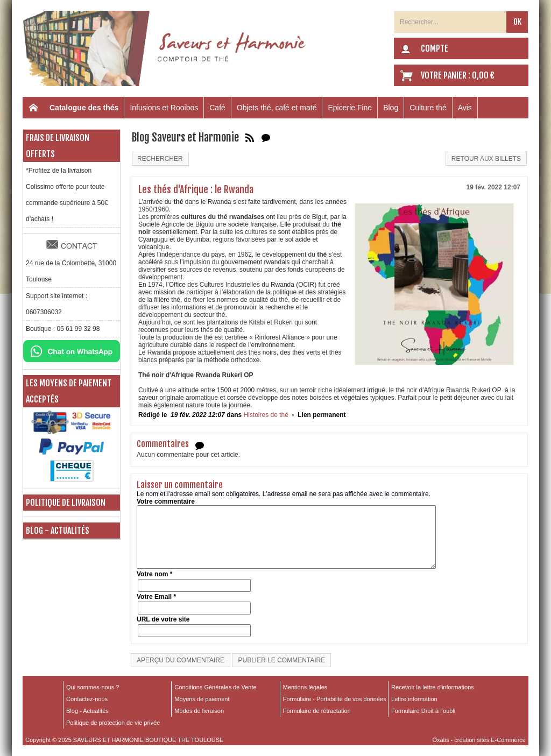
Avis (465, 108)
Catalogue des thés (84, 108)
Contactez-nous (87, 699)
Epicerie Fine (350, 108)
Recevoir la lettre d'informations (433, 687)
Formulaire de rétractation (317, 711)
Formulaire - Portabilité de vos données (335, 699)
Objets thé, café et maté (277, 108)
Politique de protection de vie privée (113, 723)
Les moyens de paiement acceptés (69, 391)
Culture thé (428, 108)
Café (217, 108)
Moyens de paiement (202, 699)
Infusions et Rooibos (164, 108)
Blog (391, 108)
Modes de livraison (199, 711)
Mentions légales (305, 687)
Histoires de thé (266, 415)
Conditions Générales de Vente (215, 687)
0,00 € (483, 75)
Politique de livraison (66, 503)
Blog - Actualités (58, 531)
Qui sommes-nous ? (93, 687)
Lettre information (414, 699)
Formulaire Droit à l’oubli (423, 711)
